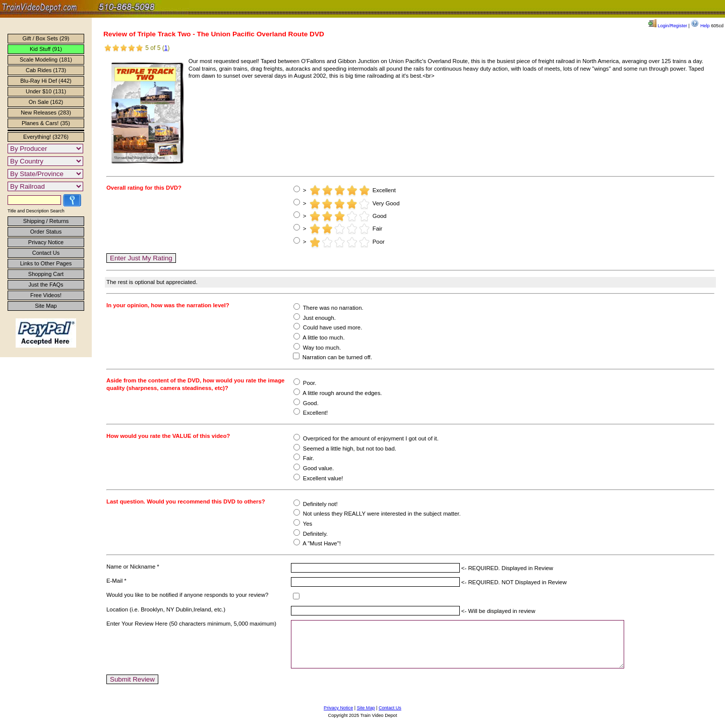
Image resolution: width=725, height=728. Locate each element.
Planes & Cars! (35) (46, 123)
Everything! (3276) (46, 137)
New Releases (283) (46, 113)
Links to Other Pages (46, 263)
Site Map (46, 306)
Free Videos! (46, 295)
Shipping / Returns (46, 221)
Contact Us (46, 253)
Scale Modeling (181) (46, 60)
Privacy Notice (46, 242)
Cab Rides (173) (46, 70)
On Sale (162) (46, 102)
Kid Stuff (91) (46, 49)
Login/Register (668, 26)
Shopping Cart (46, 274)
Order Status (46, 232)
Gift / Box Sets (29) (46, 38)
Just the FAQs (46, 285)
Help (700, 26)
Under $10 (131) (46, 91)
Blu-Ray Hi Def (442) (46, 81)
